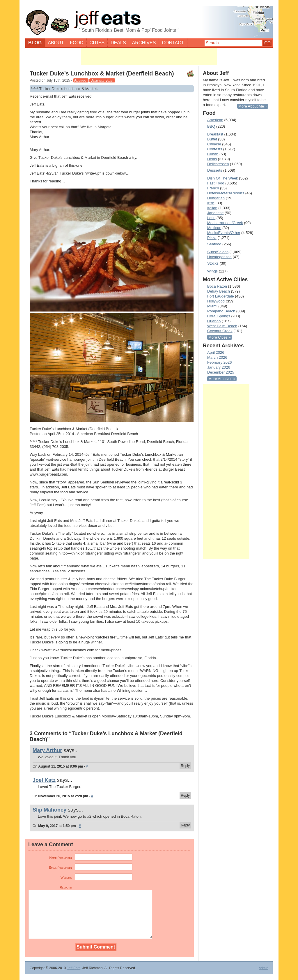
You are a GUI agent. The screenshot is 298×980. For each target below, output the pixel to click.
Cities (97, 43)
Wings (212, 271)
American (81, 80)
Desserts (215, 170)
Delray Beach (219, 291)
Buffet (212, 139)
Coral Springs (219, 316)
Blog (35, 43)
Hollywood (216, 301)
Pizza (212, 238)
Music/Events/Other (224, 233)
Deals (118, 43)
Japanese (215, 213)
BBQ (211, 126)
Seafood (214, 244)
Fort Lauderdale (221, 296)
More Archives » (222, 379)
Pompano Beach (221, 311)
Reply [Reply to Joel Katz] (185, 796)
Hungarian (216, 198)
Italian (212, 208)
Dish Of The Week (223, 178)
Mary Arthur (47, 750)
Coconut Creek (220, 331)
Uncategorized (219, 257)
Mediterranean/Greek (225, 223)
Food (77, 43)
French (213, 188)
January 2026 (219, 367)
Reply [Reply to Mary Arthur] (185, 766)
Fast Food (216, 183)
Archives (144, 43)
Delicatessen (218, 164)
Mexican (214, 228)
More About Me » (253, 106)
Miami (212, 306)
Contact (173, 43)
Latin (211, 218)
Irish (211, 203)
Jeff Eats (74, 968)
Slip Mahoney (49, 810)
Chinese (214, 144)
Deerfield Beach (102, 80)
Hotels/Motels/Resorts (226, 193)
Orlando (214, 321)
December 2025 (221, 372)
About (56, 43)
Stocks (213, 263)
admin (264, 968)
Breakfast (215, 134)
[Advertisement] (149, 57)
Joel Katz (44, 780)
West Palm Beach (222, 326)
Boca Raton (217, 286)
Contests (215, 149)
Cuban (213, 154)
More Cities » (220, 337)
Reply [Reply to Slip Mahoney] (185, 825)
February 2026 (220, 362)
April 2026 (216, 352)
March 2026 (217, 357)
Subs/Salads (218, 252)
